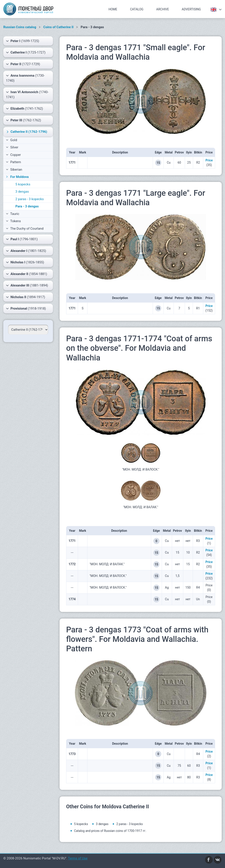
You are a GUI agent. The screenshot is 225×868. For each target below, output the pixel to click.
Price (209, 160)
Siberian (14, 170)
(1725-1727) (26, 52)
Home (113, 9)
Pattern (13, 162)
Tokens (13, 221)
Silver (12, 147)
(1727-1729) (23, 64)
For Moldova (17, 177)
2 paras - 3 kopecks (30, 199)
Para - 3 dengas (27, 206)
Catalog (137, 9)
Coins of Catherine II (58, 27)
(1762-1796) (26, 132)
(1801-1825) (26, 251)
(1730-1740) (25, 78)
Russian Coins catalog (20, 27)
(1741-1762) (24, 109)
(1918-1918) (26, 308)
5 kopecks (23, 184)
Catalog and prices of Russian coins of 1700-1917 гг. (110, 831)
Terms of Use (78, 858)
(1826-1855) (25, 262)
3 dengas (22, 192)
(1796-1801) (22, 239)
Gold (12, 140)
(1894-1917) (25, 297)
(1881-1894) (27, 285)
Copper (13, 155)
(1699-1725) (23, 41)
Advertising (191, 9)
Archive (163, 9)
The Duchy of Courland (25, 229)
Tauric (13, 214)
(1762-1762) (24, 120)
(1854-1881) (26, 274)
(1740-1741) (27, 94)
